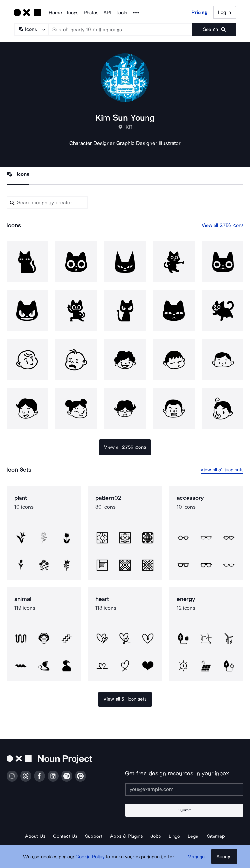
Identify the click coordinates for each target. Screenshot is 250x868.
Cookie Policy (90, 857)
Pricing (200, 12)
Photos (91, 13)
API (107, 13)
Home (55, 13)
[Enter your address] (184, 789)
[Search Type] (31, 29)
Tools (122, 13)
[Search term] (121, 29)
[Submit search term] (214, 29)
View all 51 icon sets (222, 470)
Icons (73, 13)
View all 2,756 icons (223, 225)
